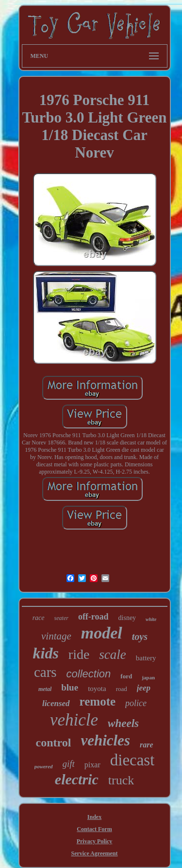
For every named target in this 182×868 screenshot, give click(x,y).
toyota (97, 689)
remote (98, 701)
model (102, 633)
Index (94, 817)
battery (146, 658)
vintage (56, 636)
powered (44, 766)
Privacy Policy (95, 841)
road (122, 689)
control (53, 743)
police (136, 703)
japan (148, 677)
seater (61, 618)
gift (69, 764)
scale (112, 655)
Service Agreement (94, 853)
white (151, 619)
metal (45, 689)
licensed (56, 703)
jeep (144, 688)
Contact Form (94, 829)
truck (121, 780)
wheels (123, 723)
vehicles (105, 740)
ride (79, 654)
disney (127, 618)
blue (70, 687)
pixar (92, 765)
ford (126, 676)
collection (89, 674)
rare (147, 745)
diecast (132, 760)
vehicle (74, 720)
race (39, 618)
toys (140, 637)
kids (45, 653)
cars (45, 672)
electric (77, 779)
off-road (93, 617)
